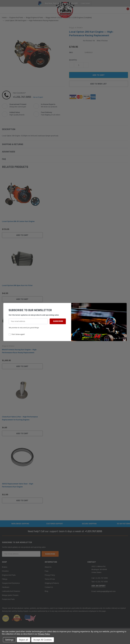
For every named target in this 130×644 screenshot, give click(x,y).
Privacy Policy (44, 634)
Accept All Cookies (43, 640)
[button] (124, 306)
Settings (9, 640)
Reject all (24, 640)
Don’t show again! (18, 334)
